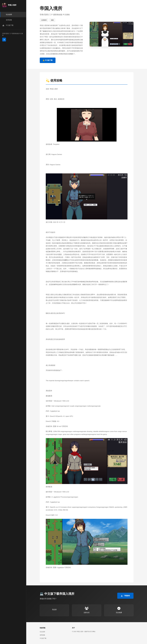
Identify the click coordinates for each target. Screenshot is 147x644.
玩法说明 (42, 632)
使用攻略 (42, 635)
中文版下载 (43, 638)
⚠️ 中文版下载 (48, 60)
